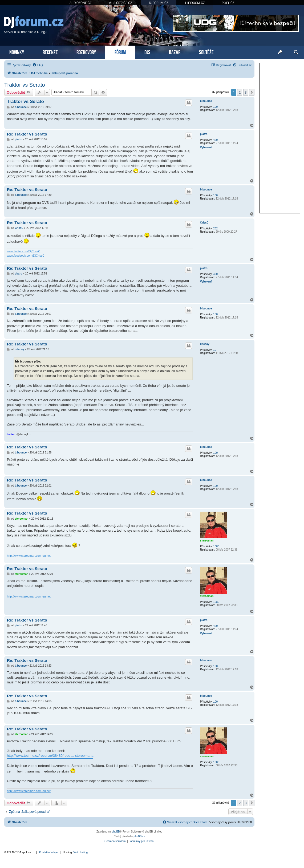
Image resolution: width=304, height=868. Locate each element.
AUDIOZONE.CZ (81, 3)
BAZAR (175, 52)
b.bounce (206, 101)
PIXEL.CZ (228, 3)
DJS (147, 52)
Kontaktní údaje (48, 852)
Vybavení (206, 147)
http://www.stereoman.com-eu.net (29, 556)
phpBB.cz (139, 836)
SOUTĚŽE (206, 52)
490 (215, 140)
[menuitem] (38, 65)
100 (215, 107)
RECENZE (50, 52)
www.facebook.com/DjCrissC (26, 256)
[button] (252, 92)
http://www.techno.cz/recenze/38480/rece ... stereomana (50, 756)
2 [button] (240, 92)
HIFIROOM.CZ (195, 3)
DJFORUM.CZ (159, 3)
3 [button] (246, 92)
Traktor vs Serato (25, 85)
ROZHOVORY (86, 52)
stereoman (207, 541)
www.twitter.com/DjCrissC (24, 251)
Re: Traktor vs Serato (27, 134)
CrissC (204, 223)
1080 (216, 546)
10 (215, 350)
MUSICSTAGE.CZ (120, 3)
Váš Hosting (80, 852)
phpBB (116, 832)
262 (215, 228)
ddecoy (205, 344)
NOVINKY (17, 52)
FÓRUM (120, 52)
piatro (204, 134)
